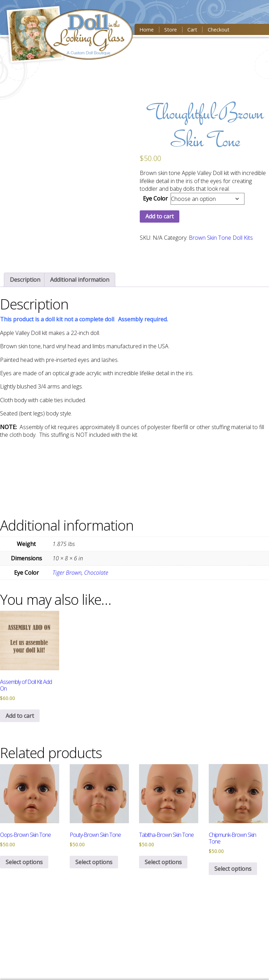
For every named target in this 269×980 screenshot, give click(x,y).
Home (147, 30)
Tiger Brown (67, 573)
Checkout (219, 30)
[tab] (25, 280)
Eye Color (155, 198)
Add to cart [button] (20, 716)
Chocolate (96, 573)
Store (171, 30)
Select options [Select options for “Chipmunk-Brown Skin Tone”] (233, 869)
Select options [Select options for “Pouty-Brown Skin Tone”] (94, 862)
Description (25, 280)
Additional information (80, 280)
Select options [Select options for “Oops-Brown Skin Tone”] (24, 862)
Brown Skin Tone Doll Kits (221, 238)
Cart (192, 30)
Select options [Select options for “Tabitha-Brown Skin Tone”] (163, 862)
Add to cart (160, 216)
